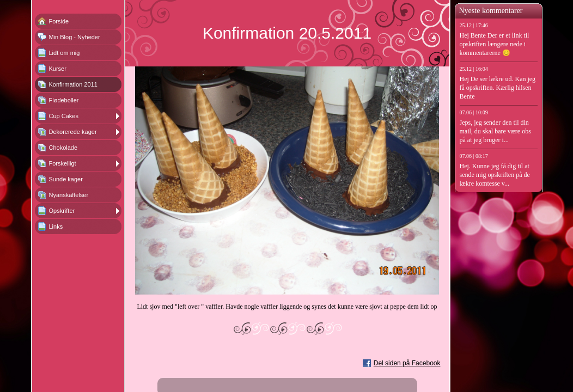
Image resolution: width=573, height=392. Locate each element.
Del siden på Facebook (407, 363)
